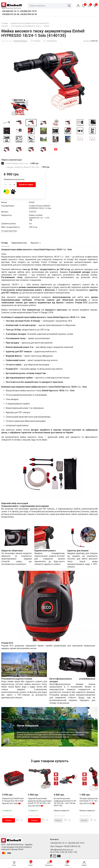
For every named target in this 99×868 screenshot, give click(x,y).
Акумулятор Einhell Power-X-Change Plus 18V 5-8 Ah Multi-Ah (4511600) (13, 801)
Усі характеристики (9, 231)
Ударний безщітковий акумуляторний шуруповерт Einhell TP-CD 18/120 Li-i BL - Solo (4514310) (40, 802)
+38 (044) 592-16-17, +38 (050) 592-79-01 (67, 843)
